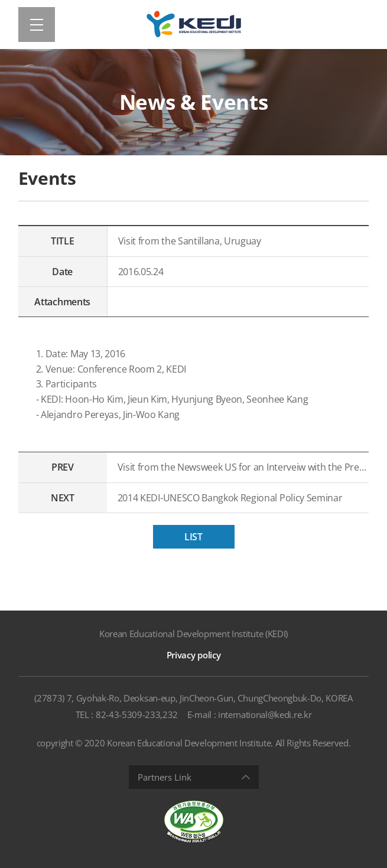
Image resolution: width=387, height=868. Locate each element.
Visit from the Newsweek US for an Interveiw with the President (243, 467)
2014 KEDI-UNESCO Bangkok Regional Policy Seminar (230, 498)
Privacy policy (194, 655)
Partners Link (165, 777)
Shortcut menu (0, 0)
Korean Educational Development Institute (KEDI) (193, 634)
